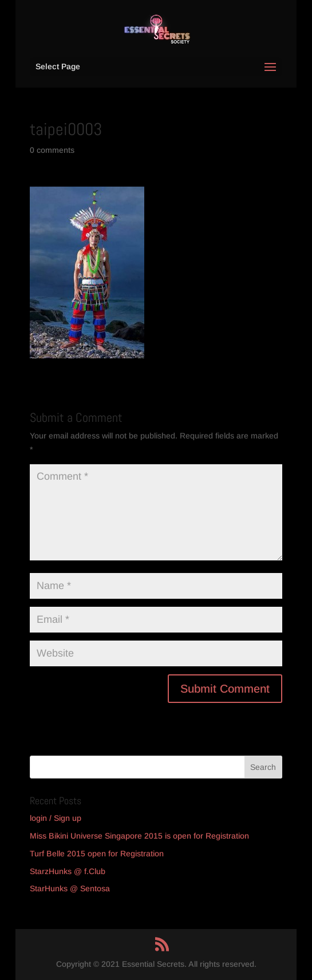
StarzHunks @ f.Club (68, 871)
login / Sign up (56, 818)
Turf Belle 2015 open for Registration (97, 853)
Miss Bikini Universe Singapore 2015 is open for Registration (139, 836)
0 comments (52, 150)
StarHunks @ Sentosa (70, 888)
